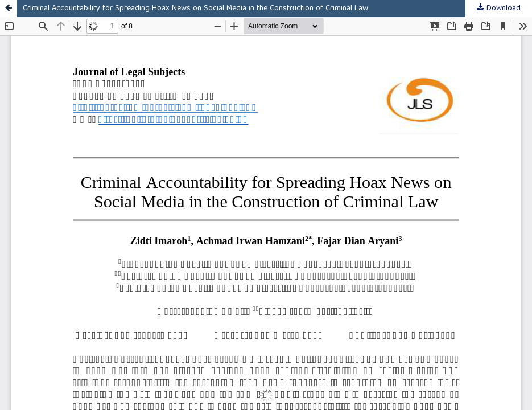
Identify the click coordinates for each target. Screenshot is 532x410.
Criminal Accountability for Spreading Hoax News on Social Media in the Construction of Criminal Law (195, 9)
